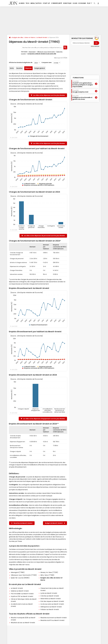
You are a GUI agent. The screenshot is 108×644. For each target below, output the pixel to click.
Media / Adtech (36, 3)
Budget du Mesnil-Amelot (55, 523)
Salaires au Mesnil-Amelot (20, 591)
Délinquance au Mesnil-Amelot (51, 607)
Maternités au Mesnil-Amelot (51, 599)
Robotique (67, 3)
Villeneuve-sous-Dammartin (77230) (24, 575)
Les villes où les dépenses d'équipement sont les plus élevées (44, 419)
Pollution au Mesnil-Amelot (50, 609)
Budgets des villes (18, 37)
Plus (89, 3)
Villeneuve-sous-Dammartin (46, 52)
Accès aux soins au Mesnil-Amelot (52, 604)
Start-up (46, 3)
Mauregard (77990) (18, 572)
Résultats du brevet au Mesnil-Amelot (54, 618)
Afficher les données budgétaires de (21, 62)
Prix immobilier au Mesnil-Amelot (22, 594)
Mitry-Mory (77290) (47, 575)
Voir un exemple (95, 46)
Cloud (75, 3)
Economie (82, 3)
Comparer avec (46, 62)
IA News (22, 3)
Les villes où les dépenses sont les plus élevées (49, 95)
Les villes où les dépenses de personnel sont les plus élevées (44, 236)
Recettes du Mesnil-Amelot (22, 523)
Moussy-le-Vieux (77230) (49, 572)
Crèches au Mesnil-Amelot (50, 596)
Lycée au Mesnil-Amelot (49, 593)
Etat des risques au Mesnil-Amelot (52, 601)
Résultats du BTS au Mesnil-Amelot (52, 620)
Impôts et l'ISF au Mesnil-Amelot (22, 596)
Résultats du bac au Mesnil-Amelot (23, 623)
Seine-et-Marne (30, 37)
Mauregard (32, 52)
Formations (78, 78)
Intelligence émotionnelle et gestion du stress (82, 98)
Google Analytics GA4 (80, 91)
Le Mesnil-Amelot (42, 37)
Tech (27, 3)
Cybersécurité (56, 3)
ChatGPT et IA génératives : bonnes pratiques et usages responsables (83, 84)
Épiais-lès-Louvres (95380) (20, 578)
